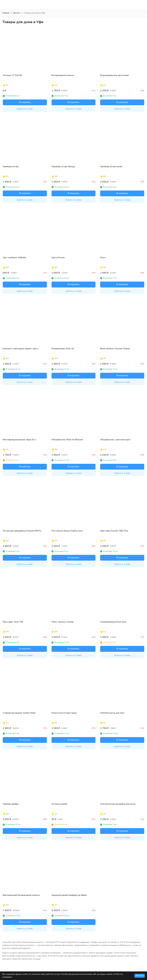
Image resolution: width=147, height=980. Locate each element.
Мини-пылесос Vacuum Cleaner (115, 349)
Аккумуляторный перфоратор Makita (69, 895)
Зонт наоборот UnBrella (14, 258)
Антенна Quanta (59, 804)
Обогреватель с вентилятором (115, 440)
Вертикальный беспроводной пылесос (21, 895)
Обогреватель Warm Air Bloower (67, 440)
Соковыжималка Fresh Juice (113, 622)
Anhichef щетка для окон (112, 713)
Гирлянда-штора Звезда (63, 166)
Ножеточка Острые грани (64, 713)
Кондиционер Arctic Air (63, 349)
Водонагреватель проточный (114, 75)
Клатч (103, 258)
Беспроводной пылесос (63, 75)
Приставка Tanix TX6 (13, 622)
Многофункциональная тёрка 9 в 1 (20, 440)
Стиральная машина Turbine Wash (19, 713)
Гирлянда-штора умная (111, 166)
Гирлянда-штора (11, 166)
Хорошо (140, 975)
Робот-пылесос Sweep (63, 622)
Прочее (16, 13)
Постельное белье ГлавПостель (67, 531)
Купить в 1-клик (25, 109)
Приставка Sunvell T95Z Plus (114, 531)
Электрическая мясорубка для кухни (118, 804)
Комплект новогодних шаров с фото (21, 349)
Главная (6, 13)
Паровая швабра (11, 804)
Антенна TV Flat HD (12, 75)
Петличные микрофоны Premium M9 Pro (22, 531)
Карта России (58, 258)
